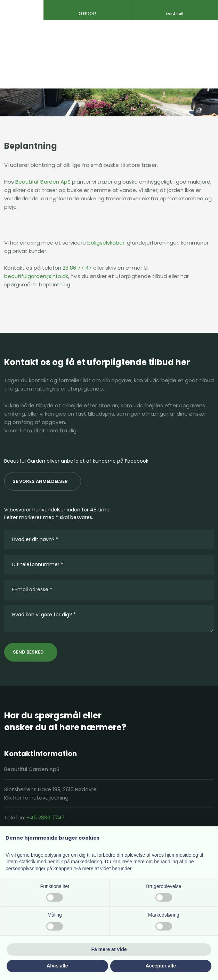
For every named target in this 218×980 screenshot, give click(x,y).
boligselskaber (106, 243)
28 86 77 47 (77, 268)
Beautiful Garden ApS (43, 182)
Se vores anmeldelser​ (40, 481)
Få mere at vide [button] (109, 949)
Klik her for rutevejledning (36, 798)
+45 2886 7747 (46, 817)
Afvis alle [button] (57, 966)
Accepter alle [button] (161, 966)
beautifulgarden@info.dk (36, 276)
